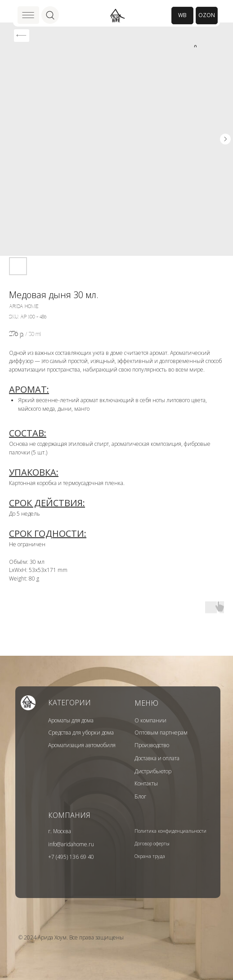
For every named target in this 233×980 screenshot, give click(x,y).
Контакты (146, 783)
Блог (140, 796)
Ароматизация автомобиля (82, 745)
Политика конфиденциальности (170, 831)
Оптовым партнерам (161, 733)
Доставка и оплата (157, 758)
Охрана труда (150, 856)
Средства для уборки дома (81, 733)
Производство (152, 745)
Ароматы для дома (71, 720)
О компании (150, 720)
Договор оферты (152, 844)
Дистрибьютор (153, 771)
